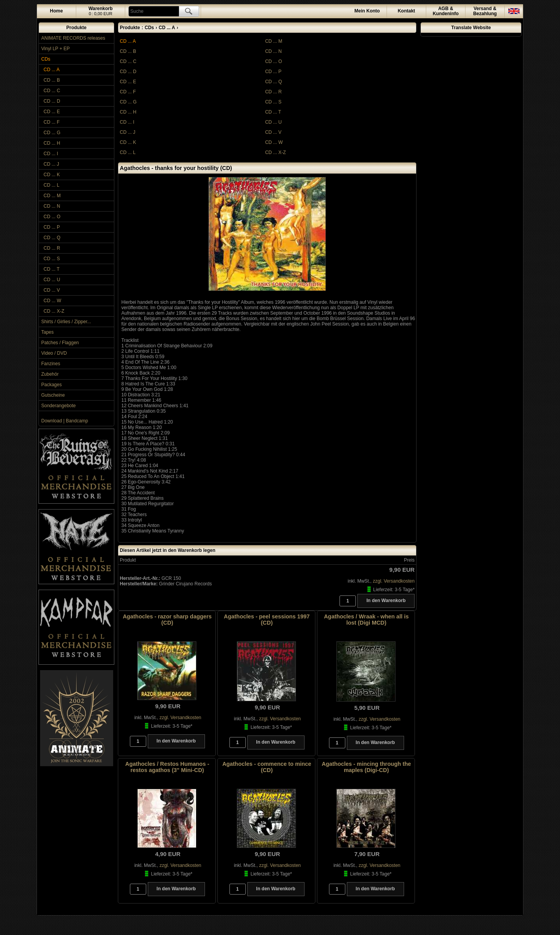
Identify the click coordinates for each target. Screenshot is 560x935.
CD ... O (52, 217)
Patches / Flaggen (60, 343)
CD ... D (52, 101)
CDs (46, 59)
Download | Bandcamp (65, 421)
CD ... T (52, 269)
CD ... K (52, 175)
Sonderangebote (59, 406)
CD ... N (52, 206)
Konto (367, 11)
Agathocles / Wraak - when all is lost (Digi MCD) (366, 620)
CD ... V (52, 290)
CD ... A (52, 70)
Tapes (47, 332)
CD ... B (52, 80)
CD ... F (52, 122)
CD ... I (51, 154)
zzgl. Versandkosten (394, 581)
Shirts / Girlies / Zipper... (66, 322)
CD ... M (52, 196)
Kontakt (407, 11)
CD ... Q (52, 238)
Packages (52, 385)
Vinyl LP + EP (55, 49)
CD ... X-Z (54, 311)
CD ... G (52, 133)
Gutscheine (53, 395)
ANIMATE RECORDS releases (73, 38)
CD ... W (52, 301)
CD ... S (52, 259)
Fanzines (51, 364)
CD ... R (52, 248)
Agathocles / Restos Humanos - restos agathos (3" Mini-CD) (167, 767)
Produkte (76, 28)
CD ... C (52, 91)
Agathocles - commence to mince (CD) (267, 767)
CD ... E (52, 112)
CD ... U (52, 280)
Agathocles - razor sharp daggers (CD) (167, 620)
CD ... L (52, 185)
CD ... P (52, 227)
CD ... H (52, 143)
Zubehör (50, 374)
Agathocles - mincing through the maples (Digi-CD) (366, 767)
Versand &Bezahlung (485, 11)
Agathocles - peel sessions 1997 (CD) (267, 620)
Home (56, 11)
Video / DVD (54, 353)
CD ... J (51, 164)
